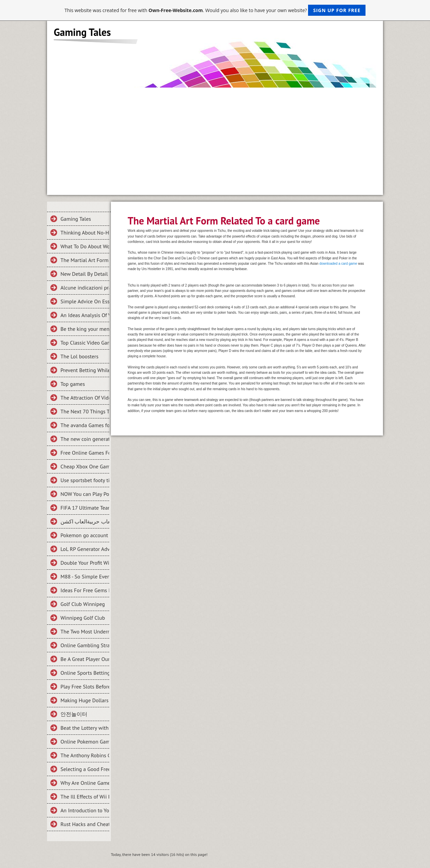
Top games (73, 384)
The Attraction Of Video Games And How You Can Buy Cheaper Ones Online (85, 398)
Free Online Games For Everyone (85, 453)
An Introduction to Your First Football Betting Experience (85, 810)
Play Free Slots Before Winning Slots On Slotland (85, 686)
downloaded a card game (338, 264)
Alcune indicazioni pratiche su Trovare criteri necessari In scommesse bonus (85, 288)
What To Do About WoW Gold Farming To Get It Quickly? (85, 246)
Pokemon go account (84, 535)
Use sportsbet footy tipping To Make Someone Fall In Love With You (85, 480)
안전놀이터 (74, 714)
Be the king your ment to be (85, 329)
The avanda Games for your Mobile (85, 425)
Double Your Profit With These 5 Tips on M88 (85, 563)
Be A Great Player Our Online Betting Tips (85, 659)
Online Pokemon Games (85, 742)
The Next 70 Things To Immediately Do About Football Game (85, 411)
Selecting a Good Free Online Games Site (85, 769)
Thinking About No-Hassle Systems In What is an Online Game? (85, 233)
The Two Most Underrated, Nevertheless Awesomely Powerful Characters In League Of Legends (85, 631)
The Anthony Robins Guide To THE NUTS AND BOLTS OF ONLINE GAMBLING (85, 755)
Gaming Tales (76, 219)
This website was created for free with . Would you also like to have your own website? (215, 10)
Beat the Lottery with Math (85, 728)
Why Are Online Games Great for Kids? (85, 783)
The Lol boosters (79, 356)
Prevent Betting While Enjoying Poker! (85, 370)
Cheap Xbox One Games (85, 466)
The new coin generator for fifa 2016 (85, 439)
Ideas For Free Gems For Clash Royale (85, 590)
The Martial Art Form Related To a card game (85, 260)
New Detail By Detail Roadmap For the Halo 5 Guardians (85, 274)
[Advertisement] (215, 138)
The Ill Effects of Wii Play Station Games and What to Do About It (85, 797)
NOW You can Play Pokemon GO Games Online (85, 494)
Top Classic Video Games (85, 343)
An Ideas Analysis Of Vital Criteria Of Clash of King (85, 315)
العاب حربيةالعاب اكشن (85, 521)
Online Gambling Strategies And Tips (85, 645)
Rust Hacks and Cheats (85, 824)
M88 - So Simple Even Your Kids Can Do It (85, 576)
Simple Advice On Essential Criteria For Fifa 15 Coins (85, 301)
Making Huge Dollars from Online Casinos (85, 700)
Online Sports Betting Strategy (85, 673)
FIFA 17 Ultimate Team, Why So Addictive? (85, 508)
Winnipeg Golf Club (83, 618)
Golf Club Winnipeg (83, 604)
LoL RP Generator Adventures (85, 549)
